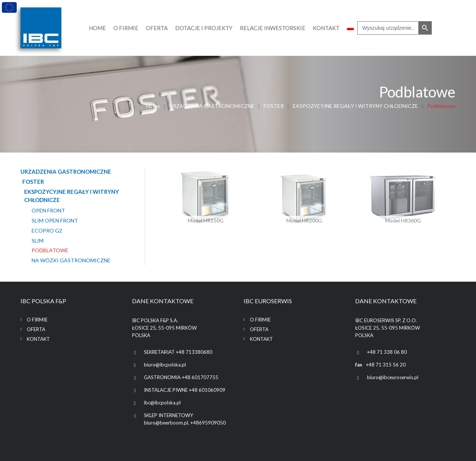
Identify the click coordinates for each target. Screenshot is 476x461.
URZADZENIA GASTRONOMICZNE (212, 106)
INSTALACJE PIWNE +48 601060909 (185, 390)
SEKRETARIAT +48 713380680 (178, 352)
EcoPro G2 (47, 231)
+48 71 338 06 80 (387, 352)
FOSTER (274, 106)
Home (153, 106)
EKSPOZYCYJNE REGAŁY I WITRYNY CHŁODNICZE (356, 106)
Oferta (36, 329)
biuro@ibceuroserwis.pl (393, 377)
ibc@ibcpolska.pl (162, 403)
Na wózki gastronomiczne (71, 260)
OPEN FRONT (48, 211)
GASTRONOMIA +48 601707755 (181, 377)
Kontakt (38, 339)
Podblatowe (50, 250)
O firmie (37, 320)
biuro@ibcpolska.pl (165, 365)
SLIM (38, 240)
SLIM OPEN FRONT (55, 221)
